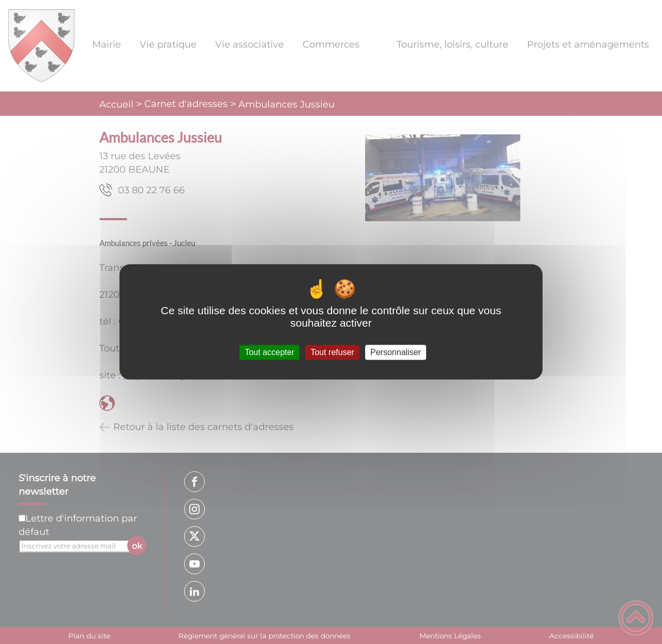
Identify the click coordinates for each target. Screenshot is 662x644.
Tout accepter (269, 352)
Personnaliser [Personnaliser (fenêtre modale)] (396, 352)
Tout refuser (332, 352)
